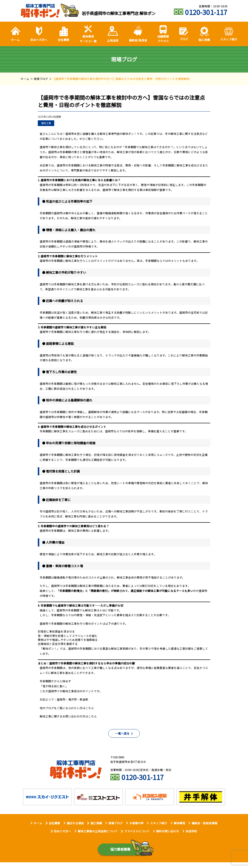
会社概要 (54, 824)
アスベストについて (137, 832)
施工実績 (96, 824)
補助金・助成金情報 (204, 824)
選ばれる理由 (75, 824)
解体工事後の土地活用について (98, 832)
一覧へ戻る (122, 735)
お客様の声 (136, 824)
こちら (90, 708)
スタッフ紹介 (159, 824)
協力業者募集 (120, 851)
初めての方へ (63, 832)
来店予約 (191, 832)
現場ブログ (116, 824)
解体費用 (180, 824)
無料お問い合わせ (168, 832)
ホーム (38, 824)
